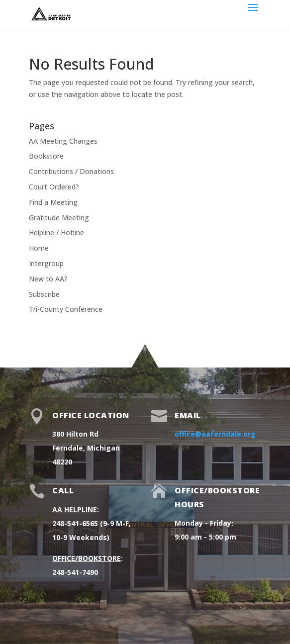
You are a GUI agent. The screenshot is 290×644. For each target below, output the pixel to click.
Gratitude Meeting (59, 218)
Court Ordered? (54, 187)
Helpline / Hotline (56, 232)
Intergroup (46, 263)
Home (39, 248)
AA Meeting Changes (63, 141)
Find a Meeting (53, 202)
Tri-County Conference (66, 309)
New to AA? (48, 279)
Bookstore (46, 156)
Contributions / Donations (71, 171)
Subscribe (44, 294)
